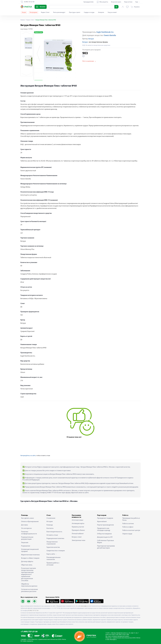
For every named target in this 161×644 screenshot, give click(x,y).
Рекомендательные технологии (53, 559)
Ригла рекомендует (59, 12)
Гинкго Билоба (110, 36)
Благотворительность (54, 532)
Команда (50, 525)
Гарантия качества (53, 547)
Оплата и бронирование (30, 522)
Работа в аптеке (128, 524)
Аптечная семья (77, 520)
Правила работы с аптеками (53, 564)
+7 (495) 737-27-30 (29, 632)
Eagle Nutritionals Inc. (105, 32)
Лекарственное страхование (52, 543)
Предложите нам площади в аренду (104, 529)
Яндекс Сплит (45, 12)
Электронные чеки (78, 540)
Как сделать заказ (27, 518)
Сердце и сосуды (89, 12)
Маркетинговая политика (30, 555)
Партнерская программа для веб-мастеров (106, 547)
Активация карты (78, 524)
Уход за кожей (112, 12)
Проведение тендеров (105, 518)
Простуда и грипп (75, 12)
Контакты (50, 528)
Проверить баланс (78, 530)
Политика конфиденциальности (29, 533)
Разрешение (26, 546)
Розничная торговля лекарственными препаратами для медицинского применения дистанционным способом (28, 574)
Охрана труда (127, 534)
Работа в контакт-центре (131, 530)
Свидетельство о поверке (56, 551)
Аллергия (101, 12)
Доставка (24, 525)
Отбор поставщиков (104, 534)
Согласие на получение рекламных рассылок (30, 590)
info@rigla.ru (113, 640)
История (50, 522)
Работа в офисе (128, 527)
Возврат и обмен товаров (30, 558)
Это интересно (26, 528)
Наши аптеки (128, 2)
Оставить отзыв (52, 535)
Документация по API (105, 537)
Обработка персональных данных (29, 585)
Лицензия (25, 543)
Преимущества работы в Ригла (131, 519)
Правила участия (78, 527)
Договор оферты (27, 562)
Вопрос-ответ (77, 537)
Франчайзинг (102, 522)
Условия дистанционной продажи (30, 550)
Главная (23, 20)
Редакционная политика (55, 539)
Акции (24, 12)
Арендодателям (88, 2)
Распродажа (33, 12)
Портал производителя (105, 525)
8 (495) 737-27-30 (33, 611)
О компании (51, 518)
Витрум (91, 39)
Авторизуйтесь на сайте (28, 456)
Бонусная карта (116, 2)
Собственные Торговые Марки (106, 542)
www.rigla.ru (84, 606)
